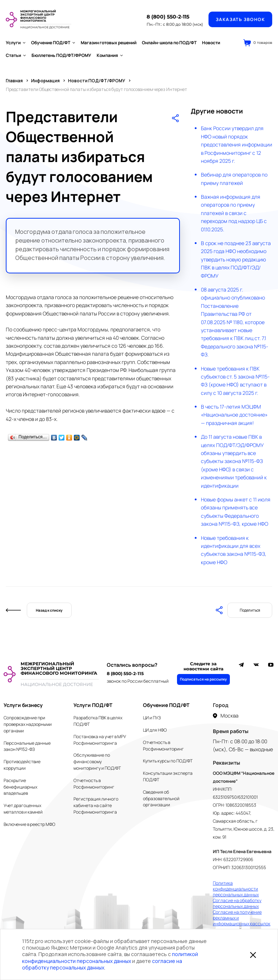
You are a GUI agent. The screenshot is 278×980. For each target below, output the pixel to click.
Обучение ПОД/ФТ (53, 43)
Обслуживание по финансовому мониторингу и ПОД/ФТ (97, 762)
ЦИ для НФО (155, 730)
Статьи (16, 55)
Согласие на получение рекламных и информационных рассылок (242, 918)
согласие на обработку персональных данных (102, 964)
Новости (211, 43)
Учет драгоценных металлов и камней (23, 809)
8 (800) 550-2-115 (168, 17)
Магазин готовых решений (109, 43)
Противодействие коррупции (22, 765)
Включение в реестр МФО (30, 824)
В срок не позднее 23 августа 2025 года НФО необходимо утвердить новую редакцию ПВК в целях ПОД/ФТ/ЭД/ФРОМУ (236, 259)
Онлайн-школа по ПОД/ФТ (169, 43)
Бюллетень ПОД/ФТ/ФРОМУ (61, 55)
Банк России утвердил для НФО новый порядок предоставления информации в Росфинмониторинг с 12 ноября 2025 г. (237, 144)
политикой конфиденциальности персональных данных (110, 957)
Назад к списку (49, 610)
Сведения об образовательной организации (161, 799)
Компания (110, 55)
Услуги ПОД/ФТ (93, 705)
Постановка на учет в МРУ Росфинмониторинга (100, 740)
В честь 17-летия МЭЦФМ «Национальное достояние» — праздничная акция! (234, 415)
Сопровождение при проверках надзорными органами (28, 724)
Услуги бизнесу (23, 705)
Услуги (16, 43)
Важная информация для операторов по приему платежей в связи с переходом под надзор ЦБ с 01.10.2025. (234, 213)
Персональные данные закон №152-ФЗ (27, 746)
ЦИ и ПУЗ (152, 718)
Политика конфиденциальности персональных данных (236, 889)
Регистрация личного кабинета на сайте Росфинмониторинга (96, 805)
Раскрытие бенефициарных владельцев (20, 787)
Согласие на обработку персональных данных (237, 903)
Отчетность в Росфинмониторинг (94, 784)
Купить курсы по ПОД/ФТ (168, 761)
